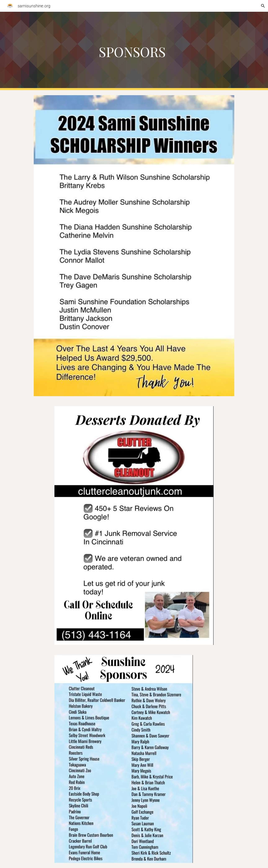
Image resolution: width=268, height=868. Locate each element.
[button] (263, 6)
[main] (134, 51)
